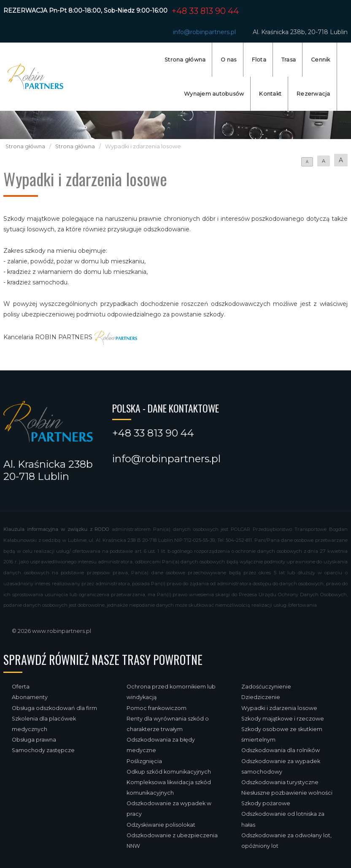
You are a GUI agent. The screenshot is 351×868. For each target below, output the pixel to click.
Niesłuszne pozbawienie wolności (287, 793)
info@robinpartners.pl (204, 32)
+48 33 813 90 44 (205, 11)
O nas (228, 60)
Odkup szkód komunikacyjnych (169, 772)
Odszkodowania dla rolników (281, 750)
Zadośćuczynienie (266, 687)
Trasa (289, 60)
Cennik (321, 60)
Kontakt (270, 94)
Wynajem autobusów (214, 94)
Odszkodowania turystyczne (280, 782)
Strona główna (185, 60)
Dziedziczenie (261, 697)
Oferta (21, 687)
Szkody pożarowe (266, 803)
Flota (259, 60)
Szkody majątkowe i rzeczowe (283, 719)
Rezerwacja (313, 94)
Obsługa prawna (34, 740)
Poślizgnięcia (144, 761)
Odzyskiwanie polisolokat (161, 825)
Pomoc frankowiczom (157, 708)
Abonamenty (30, 697)
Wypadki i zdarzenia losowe (279, 708)
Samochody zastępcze (43, 750)
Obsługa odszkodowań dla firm (54, 708)
